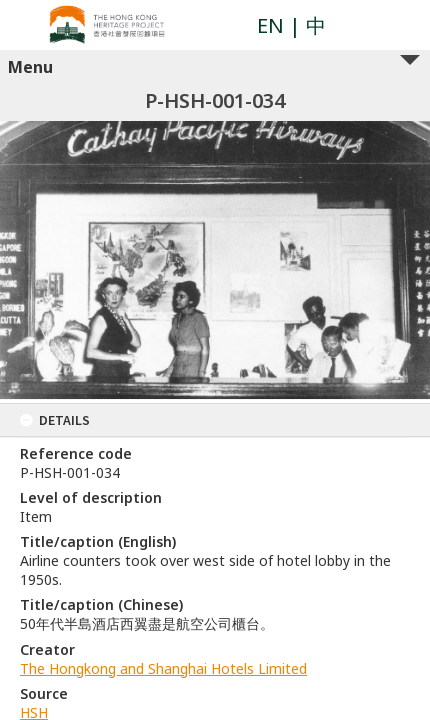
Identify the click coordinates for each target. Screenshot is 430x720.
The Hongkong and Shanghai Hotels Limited (163, 668)
